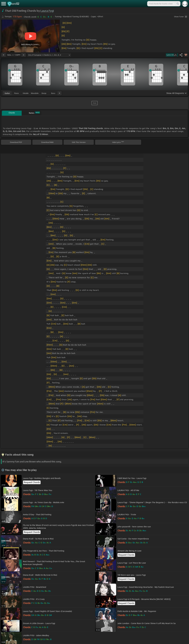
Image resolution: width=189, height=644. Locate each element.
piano (16, 93)
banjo (44, 93)
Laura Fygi (47, 11)
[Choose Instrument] (59, 93)
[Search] (178, 4)
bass (53, 93)
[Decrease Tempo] (4, 55)
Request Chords (32, 482)
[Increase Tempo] (24, 55)
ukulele (26, 93)
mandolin (35, 93)
